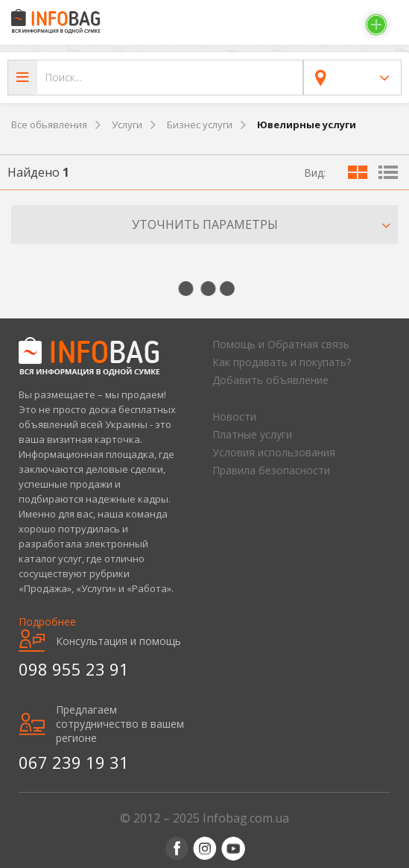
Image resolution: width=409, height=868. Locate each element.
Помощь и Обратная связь (281, 344)
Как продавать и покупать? (282, 362)
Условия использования (274, 452)
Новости (234, 416)
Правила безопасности (271, 470)
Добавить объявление (270, 380)
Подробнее (47, 622)
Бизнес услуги (200, 125)
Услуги (127, 125)
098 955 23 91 (74, 669)
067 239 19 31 (74, 762)
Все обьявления (49, 125)
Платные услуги (252, 434)
